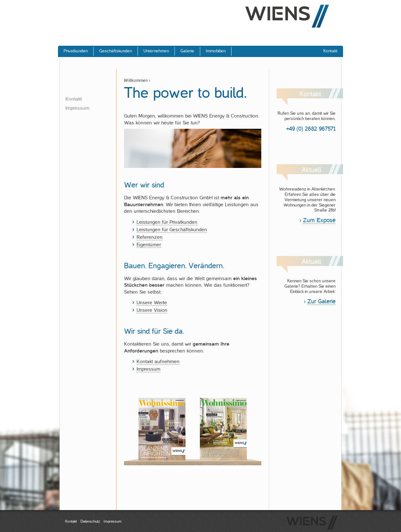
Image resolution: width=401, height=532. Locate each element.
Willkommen (136, 80)
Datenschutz (90, 521)
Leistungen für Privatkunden (167, 222)
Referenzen (150, 237)
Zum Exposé (319, 220)
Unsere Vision (152, 310)
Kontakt (74, 99)
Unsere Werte (152, 303)
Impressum (77, 108)
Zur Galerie (321, 301)
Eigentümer (149, 245)
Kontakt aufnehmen (158, 362)
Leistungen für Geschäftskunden (172, 230)
